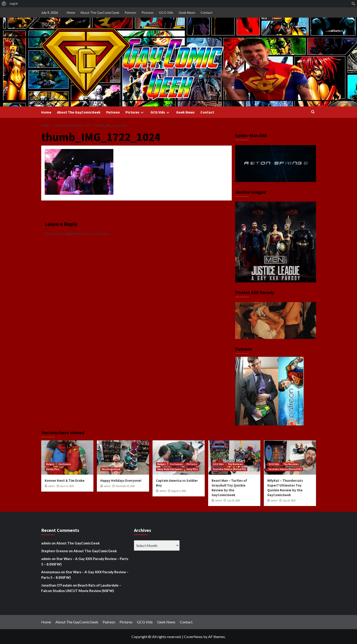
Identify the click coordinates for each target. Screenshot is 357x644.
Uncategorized (111, 469)
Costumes (65, 464)
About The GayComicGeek (100, 12)
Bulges (50, 464)
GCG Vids (166, 12)
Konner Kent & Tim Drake (65, 480)
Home (71, 12)
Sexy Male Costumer (170, 469)
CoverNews (193, 637)
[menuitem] (4, 4)
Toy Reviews (235, 464)
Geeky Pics (53, 469)
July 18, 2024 (289, 501)
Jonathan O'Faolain (57, 585)
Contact (207, 12)
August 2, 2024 (179, 491)
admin (52, 486)
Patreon (130, 12)
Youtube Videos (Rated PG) (229, 469)
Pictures (148, 12)
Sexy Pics (192, 469)
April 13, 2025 (67, 486)
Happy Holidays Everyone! (121, 480)
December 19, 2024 (125, 486)
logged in (72, 233)
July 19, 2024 (233, 501)
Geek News (187, 12)
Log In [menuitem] (14, 4)
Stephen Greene (55, 551)
